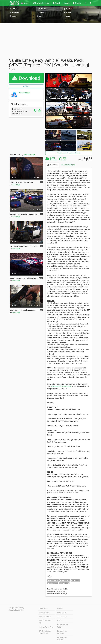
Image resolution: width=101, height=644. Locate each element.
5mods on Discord (62, 639)
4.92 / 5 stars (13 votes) (85, 160)
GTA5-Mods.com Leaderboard (45, 632)
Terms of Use (62, 617)
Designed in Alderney (17, 608)
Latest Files (43, 608)
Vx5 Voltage (25, 93)
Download (26, 78)
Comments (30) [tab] (68, 165)
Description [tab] (52, 165)
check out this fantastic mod (61, 386)
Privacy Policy (62, 613)
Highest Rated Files (46, 627)
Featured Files (44, 613)
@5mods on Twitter (63, 626)
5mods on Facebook (62, 632)
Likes (65, 160)
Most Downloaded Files (45, 622)
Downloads (54, 160)
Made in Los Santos (16, 610)
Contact (60, 608)
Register (77, 3)
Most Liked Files (45, 617)
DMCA (60, 621)
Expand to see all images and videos (69, 153)
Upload (56, 3)
